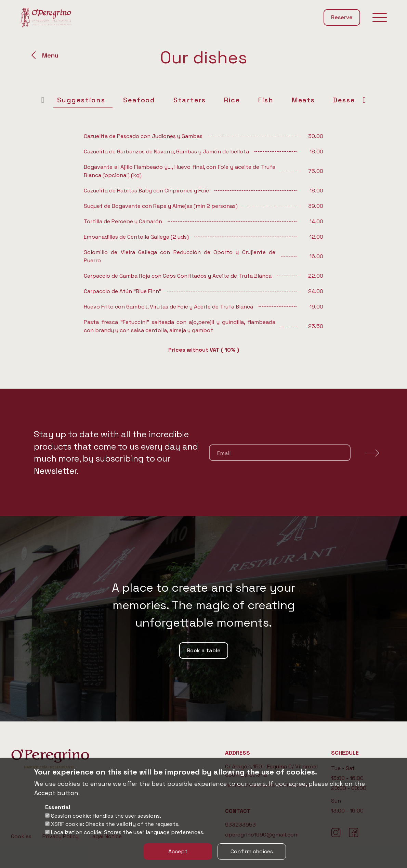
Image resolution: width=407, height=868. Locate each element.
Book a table (204, 650)
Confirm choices (252, 851)
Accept (178, 851)
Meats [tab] (295, 100)
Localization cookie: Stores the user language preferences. (128, 832)
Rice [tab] (224, 100)
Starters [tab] (181, 100)
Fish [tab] (258, 100)
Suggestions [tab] (73, 100)
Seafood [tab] (131, 100)
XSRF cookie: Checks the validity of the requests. (115, 824)
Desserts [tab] (342, 100)
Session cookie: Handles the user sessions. (106, 816)
